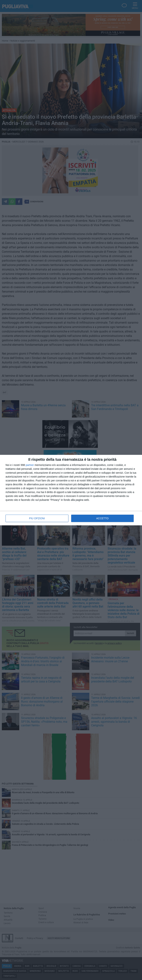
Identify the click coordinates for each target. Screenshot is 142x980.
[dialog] (71, 490)
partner (30, 465)
